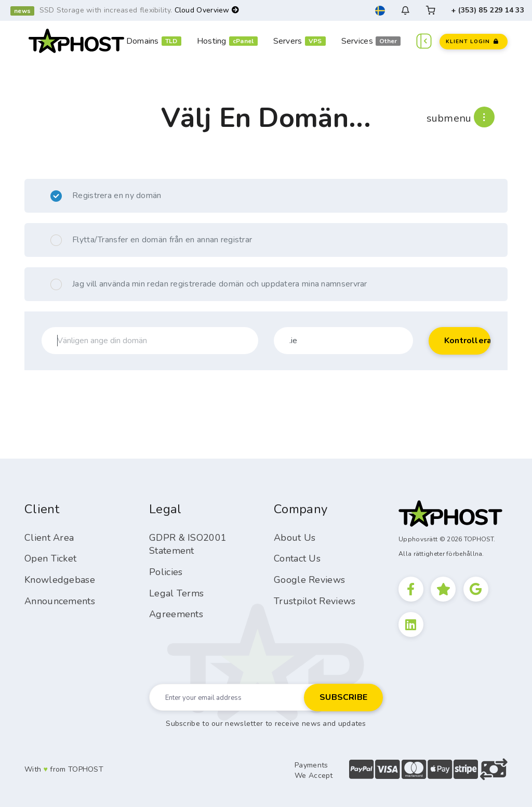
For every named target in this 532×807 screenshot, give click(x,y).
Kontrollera (467, 341)
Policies (166, 572)
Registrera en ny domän (106, 196)
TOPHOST (86, 769)
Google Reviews (309, 580)
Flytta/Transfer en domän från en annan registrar (151, 240)
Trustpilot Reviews (315, 601)
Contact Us (297, 558)
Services (357, 41)
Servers (288, 41)
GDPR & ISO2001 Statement (188, 544)
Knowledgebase (60, 580)
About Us (295, 538)
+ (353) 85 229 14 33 (488, 10)
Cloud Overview (207, 10)
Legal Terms (176, 593)
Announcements (60, 601)
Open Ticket (50, 558)
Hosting (212, 41)
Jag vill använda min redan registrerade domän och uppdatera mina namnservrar (209, 284)
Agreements (176, 614)
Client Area (49, 538)
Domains (143, 41)
